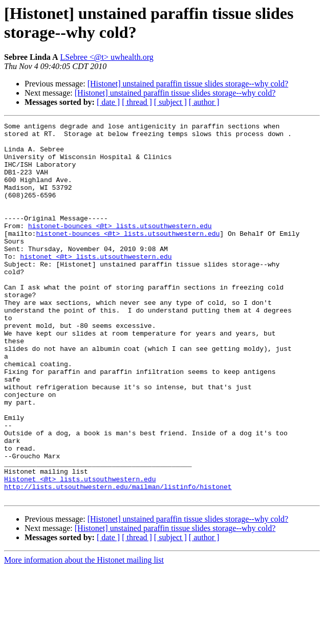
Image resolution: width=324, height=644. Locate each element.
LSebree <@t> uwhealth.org (107, 57)
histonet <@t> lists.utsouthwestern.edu (96, 284)
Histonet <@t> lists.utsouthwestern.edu (80, 551)
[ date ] (108, 102)
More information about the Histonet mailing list (84, 635)
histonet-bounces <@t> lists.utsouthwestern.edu (120, 247)
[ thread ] (137, 102)
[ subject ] (170, 102)
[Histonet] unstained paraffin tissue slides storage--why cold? (188, 84)
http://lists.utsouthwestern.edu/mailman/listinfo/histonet (118, 560)
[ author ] (204, 102)
